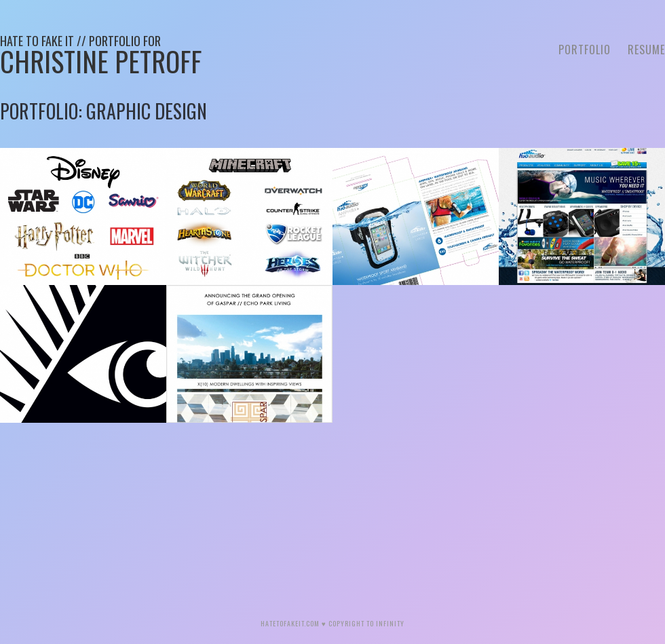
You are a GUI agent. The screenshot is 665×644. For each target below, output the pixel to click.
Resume (646, 50)
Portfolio (585, 50)
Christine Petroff (101, 57)
